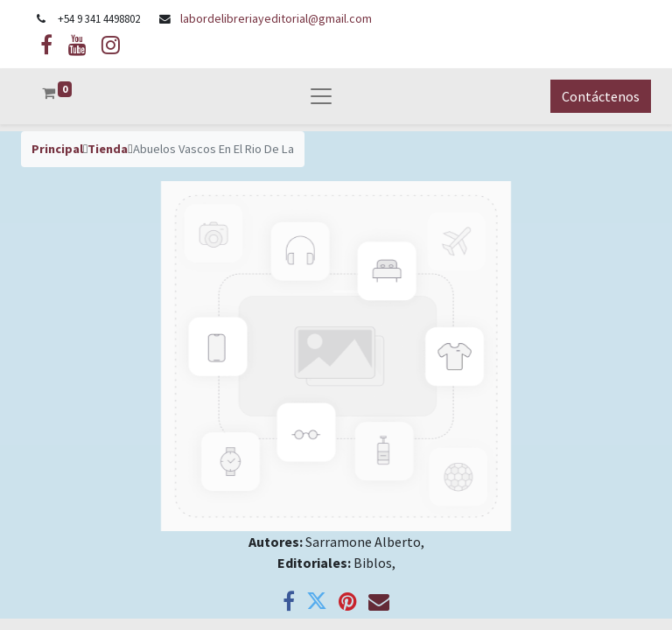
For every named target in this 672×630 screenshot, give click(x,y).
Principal (57, 149)
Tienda (108, 149)
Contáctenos (601, 96)
